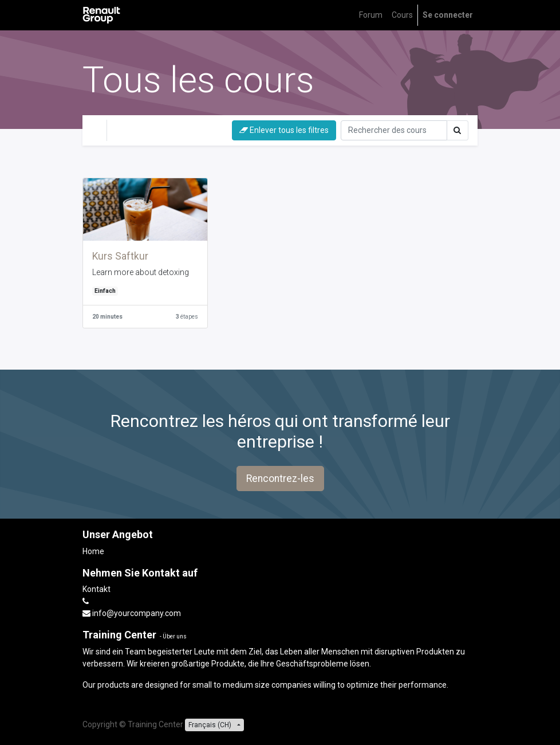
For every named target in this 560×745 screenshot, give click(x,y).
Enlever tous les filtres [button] (284, 130)
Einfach (105, 291)
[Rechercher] (394, 130)
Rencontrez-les (280, 479)
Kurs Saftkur (120, 256)
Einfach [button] (185, 130)
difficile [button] (133, 130)
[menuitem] (371, 15)
